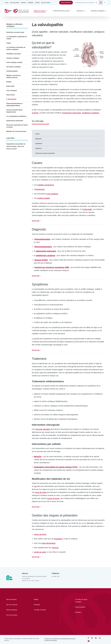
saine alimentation (49, 543)
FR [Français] (105, 3)
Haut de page (36, 221)
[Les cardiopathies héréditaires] (17, 116)
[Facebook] (88, 638)
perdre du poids (40, 552)
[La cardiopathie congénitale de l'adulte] (17, 38)
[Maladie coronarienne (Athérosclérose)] (17, 76)
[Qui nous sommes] (46, 3)
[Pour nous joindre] (15, 3)
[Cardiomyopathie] (17, 71)
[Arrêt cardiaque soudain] (17, 62)
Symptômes (39, 144)
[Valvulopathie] (17, 99)
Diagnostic (38, 139)
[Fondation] (83, 612)
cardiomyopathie (44, 198)
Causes (37, 134)
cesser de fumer (53, 498)
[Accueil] (17, 11)
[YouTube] (89, 641)
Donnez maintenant (66, 3)
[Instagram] (92, 638)
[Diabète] (17, 82)
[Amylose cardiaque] (17, 58)
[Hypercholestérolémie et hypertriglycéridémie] (17, 105)
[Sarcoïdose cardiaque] (17, 67)
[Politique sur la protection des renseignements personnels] (60, 639)
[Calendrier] (23, 3)
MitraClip (38, 457)
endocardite (87, 209)
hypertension (40, 189)
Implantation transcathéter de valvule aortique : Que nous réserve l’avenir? (16, 146)
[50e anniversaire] (15, 599)
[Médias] (43, 599)
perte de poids (41, 492)
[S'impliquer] (30, 3)
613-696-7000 (55, 576)
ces (40, 534)
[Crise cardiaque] (17, 91)
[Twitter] (100, 638)
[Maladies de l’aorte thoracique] (17, 131)
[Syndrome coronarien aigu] (17, 32)
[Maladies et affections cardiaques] (17, 25)
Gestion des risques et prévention (45, 153)
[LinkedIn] (96, 638)
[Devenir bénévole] (15, 610)
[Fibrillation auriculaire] (17, 54)
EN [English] (101, 3)
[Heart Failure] (17, 95)
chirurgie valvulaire (43, 429)
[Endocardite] (17, 86)
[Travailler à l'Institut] (43, 610)
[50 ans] (7, 3)
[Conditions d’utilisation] (51, 640)
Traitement (38, 148)
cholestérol (58, 539)
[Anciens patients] (83, 607)
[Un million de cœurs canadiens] (83, 601)
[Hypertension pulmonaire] (17, 121)
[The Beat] (37, 3)
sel (35, 486)
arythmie (35, 113)
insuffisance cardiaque (90, 113)
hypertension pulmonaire (71, 113)
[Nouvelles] (43, 605)
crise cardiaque (52, 194)
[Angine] (17, 43)
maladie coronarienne (46, 185)
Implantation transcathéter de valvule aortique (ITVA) (56, 467)
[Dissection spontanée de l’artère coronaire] (17, 126)
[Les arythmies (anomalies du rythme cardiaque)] (17, 48)
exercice (55, 548)
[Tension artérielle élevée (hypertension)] (17, 111)
